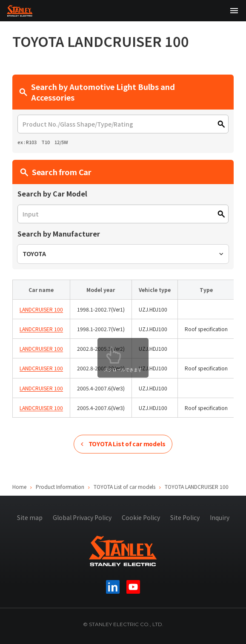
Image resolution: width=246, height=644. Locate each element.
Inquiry (220, 517)
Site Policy (185, 517)
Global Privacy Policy (82, 517)
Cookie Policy (141, 517)
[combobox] (123, 254)
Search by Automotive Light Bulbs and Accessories (97, 92)
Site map (30, 517)
